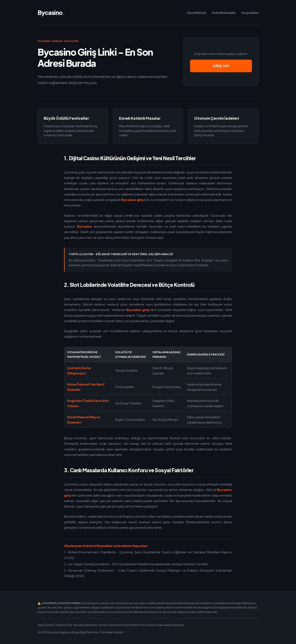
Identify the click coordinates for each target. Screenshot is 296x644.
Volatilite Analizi (224, 13)
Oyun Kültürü (196, 13)
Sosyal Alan (250, 13)
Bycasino (51, 12)
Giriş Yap (221, 66)
